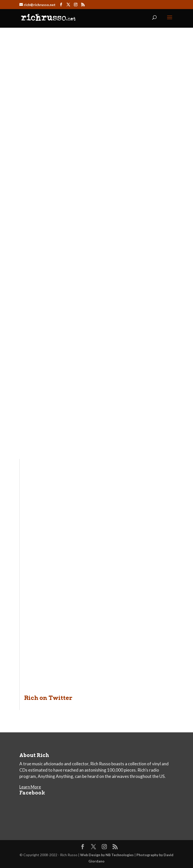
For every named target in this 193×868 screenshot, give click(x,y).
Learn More (30, 787)
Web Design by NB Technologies (107, 855)
